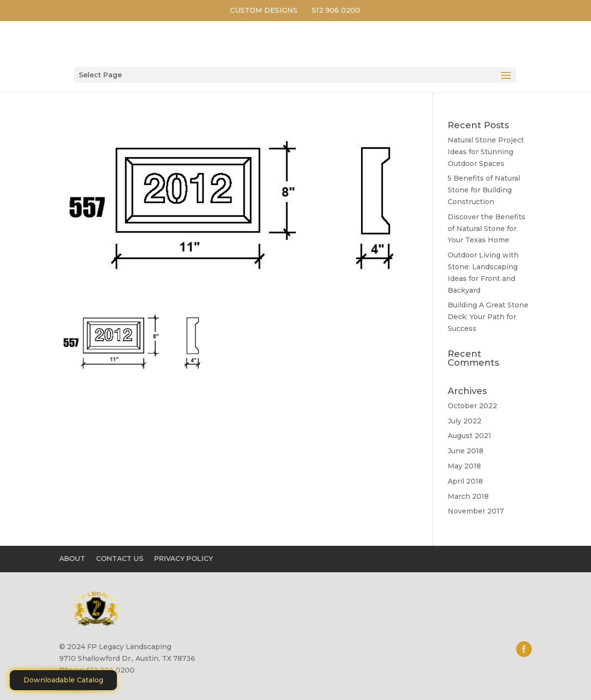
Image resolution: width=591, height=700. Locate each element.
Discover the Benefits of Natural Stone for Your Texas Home (487, 229)
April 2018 (465, 481)
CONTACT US (120, 559)
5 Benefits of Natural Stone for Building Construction (484, 190)
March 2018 (468, 496)
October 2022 (472, 406)
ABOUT (72, 559)
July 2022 (465, 421)
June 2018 (466, 451)
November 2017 (476, 511)
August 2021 (469, 436)
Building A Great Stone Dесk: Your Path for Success (488, 317)
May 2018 (464, 466)
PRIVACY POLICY (183, 559)
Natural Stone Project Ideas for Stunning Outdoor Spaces (486, 152)
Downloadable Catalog (63, 680)
